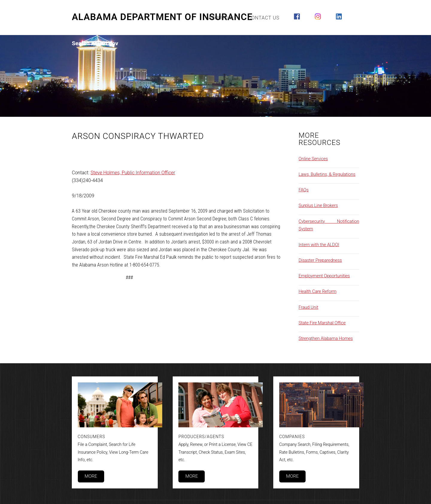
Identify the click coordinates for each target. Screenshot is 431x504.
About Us (221, 18)
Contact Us (264, 18)
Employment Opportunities (324, 276)
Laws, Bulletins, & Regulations (327, 174)
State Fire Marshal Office (322, 323)
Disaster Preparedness (320, 260)
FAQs (304, 190)
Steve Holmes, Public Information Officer (133, 173)
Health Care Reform (318, 291)
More (91, 476)
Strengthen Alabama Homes (326, 338)
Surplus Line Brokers (318, 205)
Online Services (313, 159)
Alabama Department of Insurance (162, 17)
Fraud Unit (309, 307)
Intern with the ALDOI (319, 245)
